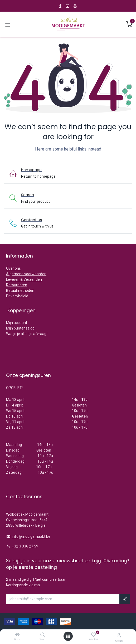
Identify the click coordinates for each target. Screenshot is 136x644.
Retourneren (17, 285)
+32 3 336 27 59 (25, 546)
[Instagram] (67, 6)
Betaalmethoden (20, 290)
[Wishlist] (93, 635)
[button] (125, 599)
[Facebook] (60, 6)
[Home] (17, 635)
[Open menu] (68, 636)
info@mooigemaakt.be (31, 536)
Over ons (13, 268)
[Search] (43, 635)
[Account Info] (119, 635)
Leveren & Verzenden (24, 279)
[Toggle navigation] (8, 25)
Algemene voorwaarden (26, 274)
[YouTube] (75, 6)
